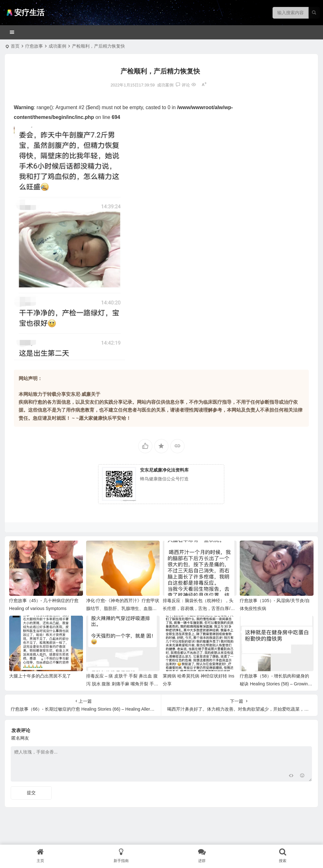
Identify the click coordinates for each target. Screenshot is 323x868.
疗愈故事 (34, 46)
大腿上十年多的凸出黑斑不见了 (40, 676)
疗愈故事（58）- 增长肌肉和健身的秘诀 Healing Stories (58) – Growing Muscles (275, 684)
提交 (31, 793)
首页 (15, 46)
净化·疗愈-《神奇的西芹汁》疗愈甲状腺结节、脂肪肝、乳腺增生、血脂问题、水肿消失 (123, 608)
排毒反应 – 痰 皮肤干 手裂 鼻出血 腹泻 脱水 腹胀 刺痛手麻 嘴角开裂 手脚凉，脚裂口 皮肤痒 (122, 684)
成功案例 (57, 46)
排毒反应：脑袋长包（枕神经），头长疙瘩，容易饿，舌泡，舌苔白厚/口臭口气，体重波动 (199, 608)
